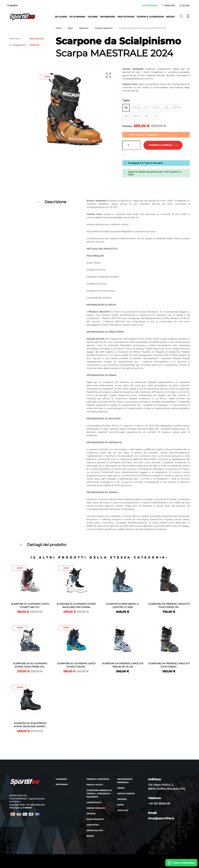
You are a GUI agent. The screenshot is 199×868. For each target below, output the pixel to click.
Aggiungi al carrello (163, 146)
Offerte (91, 827)
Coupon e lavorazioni (150, 17)
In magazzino (18, 45)
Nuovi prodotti (95, 833)
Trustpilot (12, 5)
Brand (90, 850)
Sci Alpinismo (77, 17)
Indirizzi (122, 813)
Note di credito (126, 807)
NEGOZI (170, 17)
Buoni (120, 819)
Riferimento (15, 39)
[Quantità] (131, 146)
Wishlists (123, 824)
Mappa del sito (95, 844)
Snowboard (108, 17)
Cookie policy (94, 816)
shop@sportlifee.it (161, 832)
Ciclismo (93, 17)
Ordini (121, 802)
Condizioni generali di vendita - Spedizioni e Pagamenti (99, 807)
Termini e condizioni (98, 793)
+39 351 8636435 (149, 6)
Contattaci (93, 839)
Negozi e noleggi (96, 822)
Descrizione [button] (55, 202)
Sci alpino (61, 17)
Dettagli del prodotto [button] (47, 545)
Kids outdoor (126, 17)
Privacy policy (95, 799)
